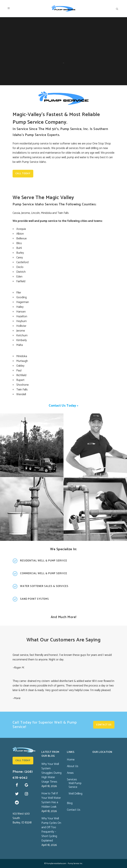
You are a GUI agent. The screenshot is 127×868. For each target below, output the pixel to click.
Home (71, 760)
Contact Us (104, 725)
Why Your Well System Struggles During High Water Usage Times (51, 773)
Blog (70, 803)
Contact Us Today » (64, 406)
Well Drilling (75, 794)
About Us (73, 766)
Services (72, 780)
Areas (70, 773)
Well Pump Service (75, 785)
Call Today (23, 174)
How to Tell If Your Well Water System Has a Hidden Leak (51, 800)
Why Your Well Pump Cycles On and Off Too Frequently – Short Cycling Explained (51, 830)
